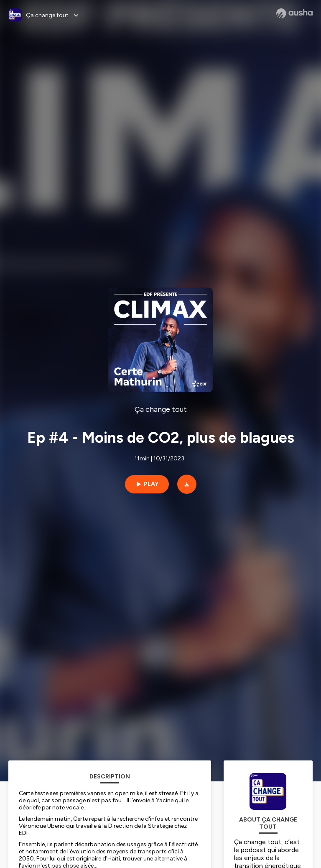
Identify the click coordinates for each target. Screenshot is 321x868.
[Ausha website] (294, 13)
